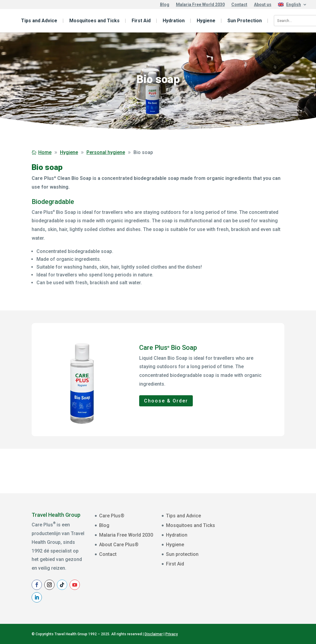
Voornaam (249, 541)
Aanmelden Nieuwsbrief (277, 584)
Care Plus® (112, 516)
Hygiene (206, 21)
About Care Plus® (119, 545)
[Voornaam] (277, 550)
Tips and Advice (39, 21)
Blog (165, 5)
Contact (239, 5)
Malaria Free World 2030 (200, 5)
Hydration (174, 21)
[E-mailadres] (277, 531)
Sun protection (182, 554)
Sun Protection (245, 21)
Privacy (172, 634)
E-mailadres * (252, 522)
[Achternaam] (277, 569)
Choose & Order (166, 401)
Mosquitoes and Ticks (94, 21)
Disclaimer (154, 634)
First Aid (141, 21)
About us (263, 5)
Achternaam (251, 560)
